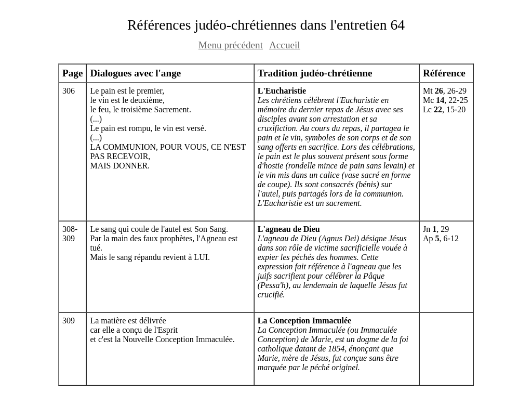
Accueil (285, 45)
